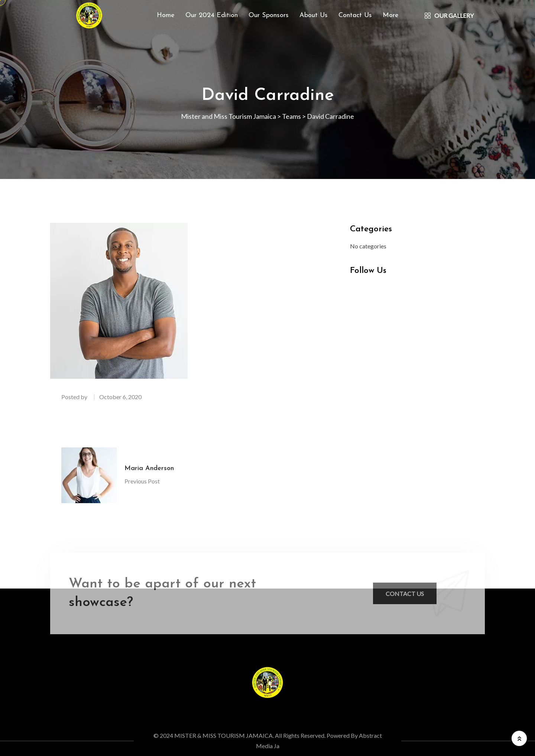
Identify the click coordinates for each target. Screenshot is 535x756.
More (391, 15)
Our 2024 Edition (212, 15)
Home (166, 15)
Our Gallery (449, 15)
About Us (314, 15)
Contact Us (355, 15)
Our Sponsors (269, 15)
